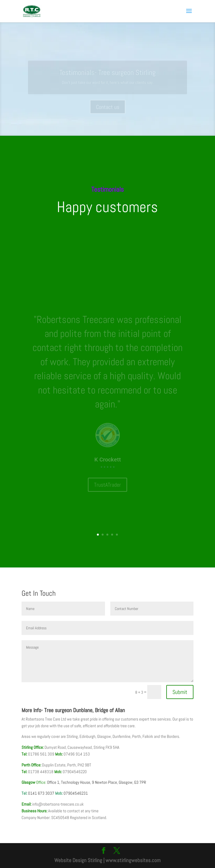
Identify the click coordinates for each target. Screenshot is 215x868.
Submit (180, 692)
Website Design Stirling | (79, 860)
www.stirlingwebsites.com (133, 860)
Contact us (108, 110)
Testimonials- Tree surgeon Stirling (107, 75)
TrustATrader (108, 478)
